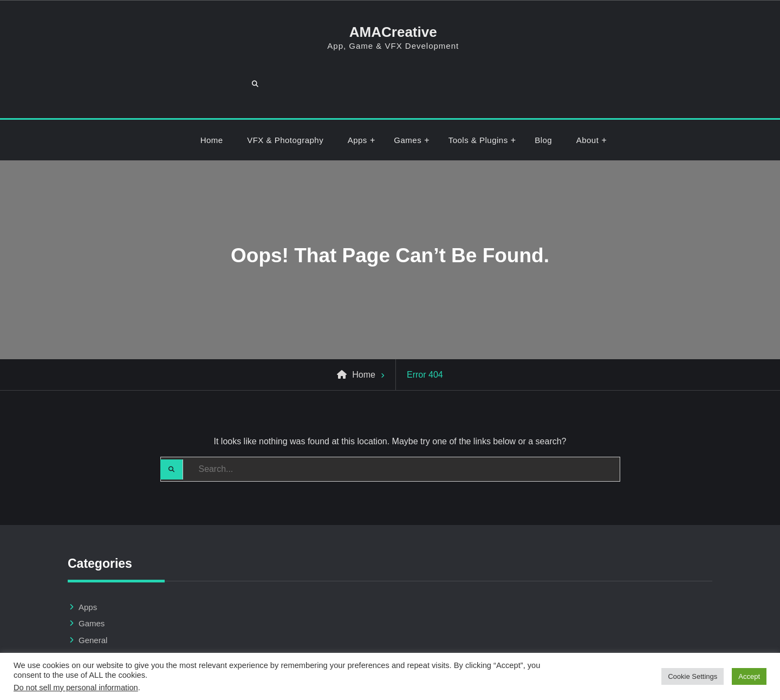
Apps (357, 99)
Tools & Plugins (478, 99)
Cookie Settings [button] (693, 676)
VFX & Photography (285, 99)
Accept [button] (749, 676)
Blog (543, 99)
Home (212, 99)
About (588, 99)
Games (408, 99)
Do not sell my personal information (76, 688)
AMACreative (390, 32)
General (93, 599)
